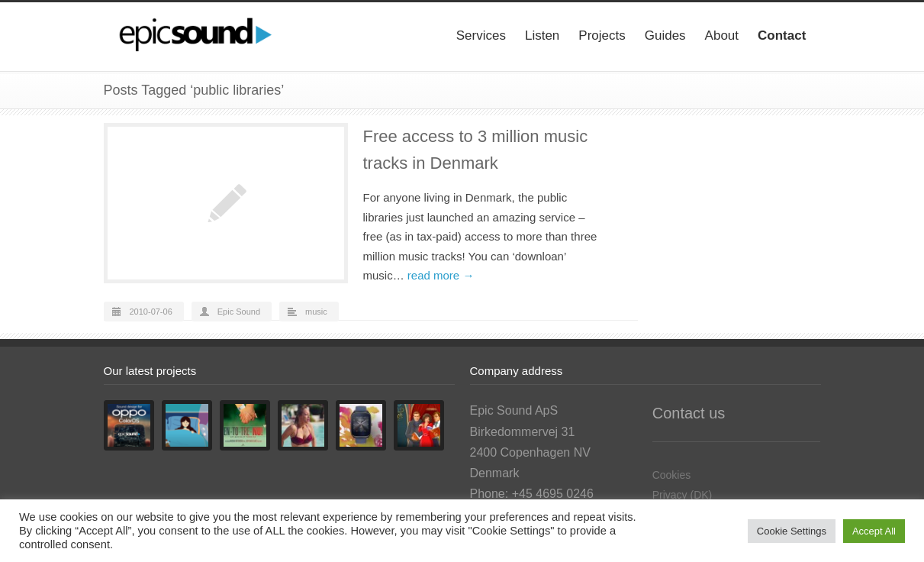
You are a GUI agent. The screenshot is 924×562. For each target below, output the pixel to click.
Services (481, 36)
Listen (542, 36)
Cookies (672, 475)
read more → (441, 275)
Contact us (689, 413)
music (316, 312)
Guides (665, 36)
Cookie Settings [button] (792, 531)
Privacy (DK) (683, 495)
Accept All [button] (874, 531)
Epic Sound (239, 312)
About (722, 36)
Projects (602, 36)
